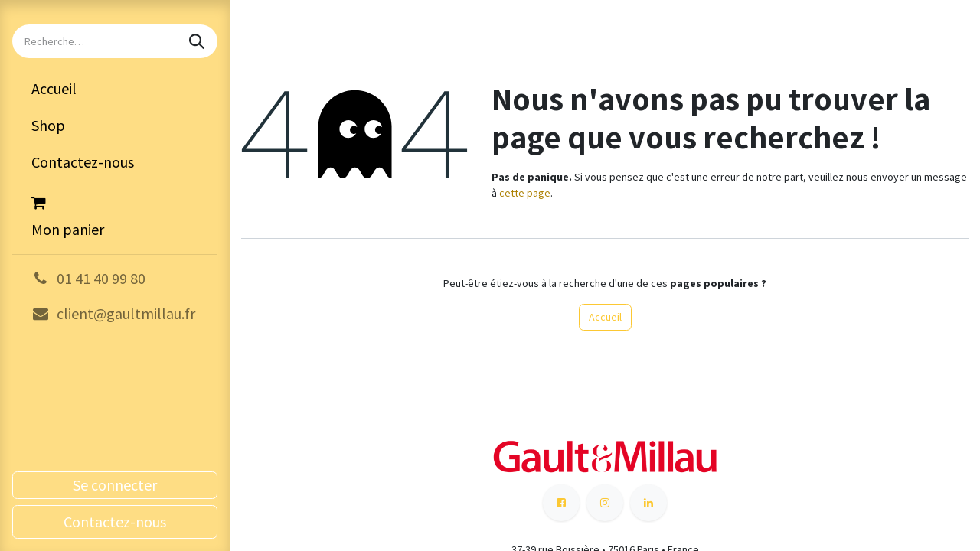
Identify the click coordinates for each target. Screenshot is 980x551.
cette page (525, 193)
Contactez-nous (115, 522)
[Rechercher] (198, 41)
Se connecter (115, 485)
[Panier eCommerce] (115, 214)
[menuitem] (115, 89)
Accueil (605, 317)
